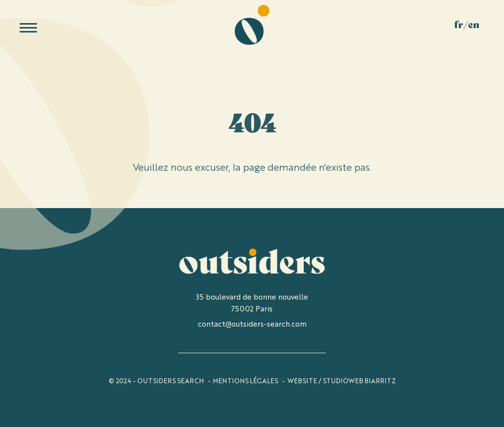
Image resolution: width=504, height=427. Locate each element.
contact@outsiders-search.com (252, 323)
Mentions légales (246, 381)
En (474, 26)
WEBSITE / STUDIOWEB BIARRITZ (342, 381)
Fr (459, 26)
